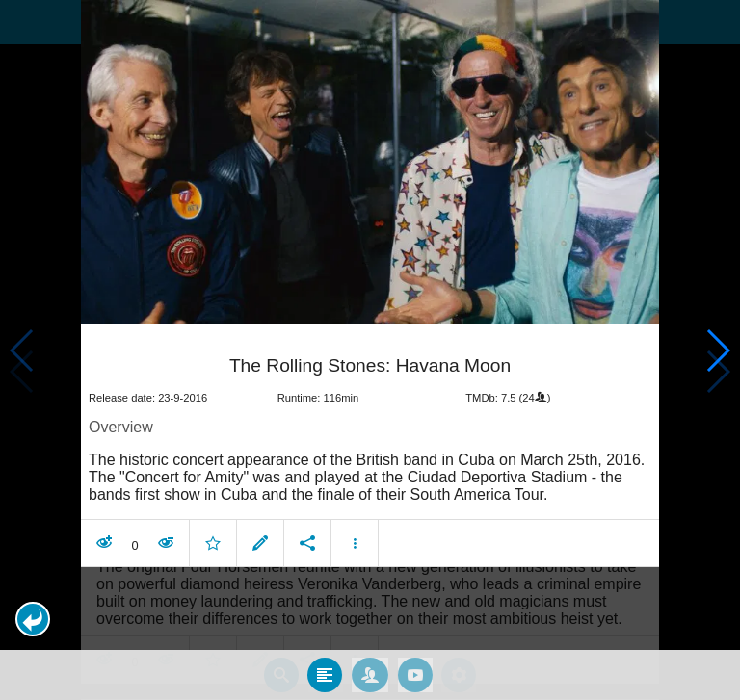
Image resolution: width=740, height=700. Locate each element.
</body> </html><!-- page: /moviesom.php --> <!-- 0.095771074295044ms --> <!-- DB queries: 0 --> (370, 350)
